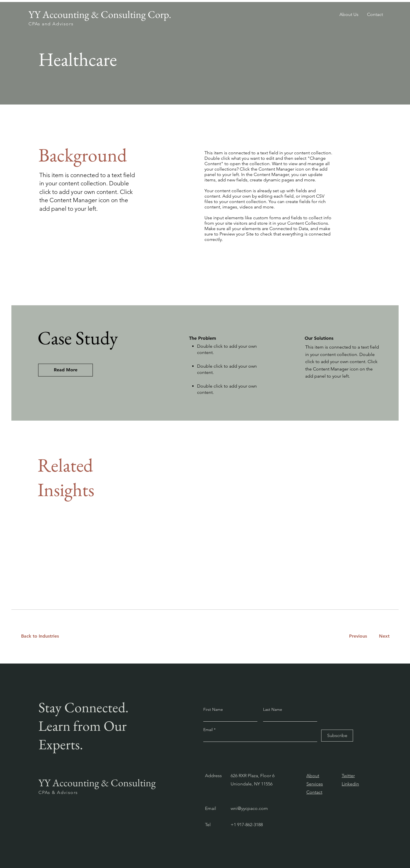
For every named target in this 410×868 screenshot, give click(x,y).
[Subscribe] (337, 736)
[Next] (383, 636)
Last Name (273, 709)
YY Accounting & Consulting (97, 783)
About (313, 776)
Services (315, 784)
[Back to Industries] (43, 636)
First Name (213, 709)
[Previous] (358, 636)
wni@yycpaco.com (249, 808)
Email (209, 730)
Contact (314, 792)
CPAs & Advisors (58, 792)
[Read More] (65, 370)
